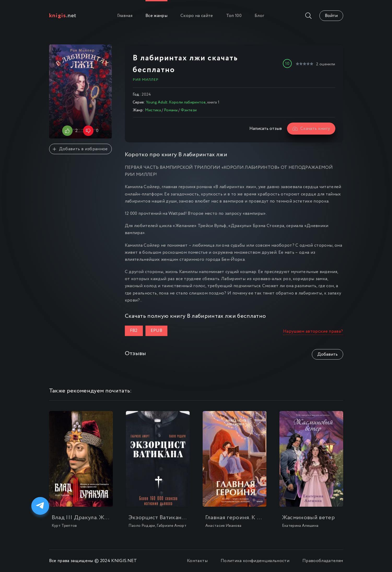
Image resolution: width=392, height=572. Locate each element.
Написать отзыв (266, 129)
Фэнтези (189, 110)
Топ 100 (234, 16)
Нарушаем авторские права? (313, 331)
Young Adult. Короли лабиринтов (176, 102)
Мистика (153, 110)
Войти (331, 16)
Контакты (197, 561)
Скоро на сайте (197, 16)
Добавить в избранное (80, 149)
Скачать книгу (311, 129)
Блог (259, 16)
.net (63, 16)
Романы (171, 110)
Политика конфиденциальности (255, 561)
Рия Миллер (146, 80)
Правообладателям (323, 561)
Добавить (327, 354)
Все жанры (156, 16)
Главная (125, 16)
